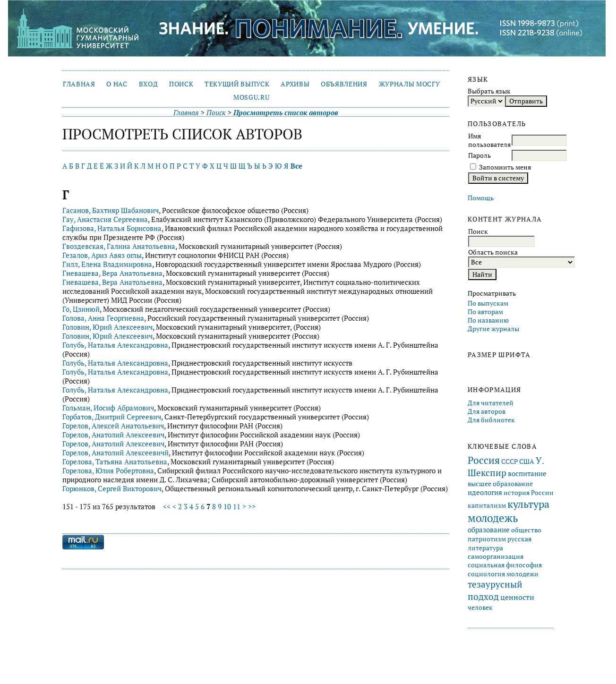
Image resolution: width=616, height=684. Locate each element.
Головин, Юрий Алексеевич (107, 327)
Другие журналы (493, 329)
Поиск (181, 84)
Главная (79, 84)
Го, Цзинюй (81, 309)
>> (252, 507)
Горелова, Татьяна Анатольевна (115, 462)
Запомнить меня (505, 167)
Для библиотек (491, 420)
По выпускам (488, 303)
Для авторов (487, 411)
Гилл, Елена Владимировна (107, 264)
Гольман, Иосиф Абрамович (108, 408)
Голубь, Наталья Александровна (115, 345)
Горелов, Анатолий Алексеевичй (115, 453)
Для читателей (491, 403)
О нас (117, 84)
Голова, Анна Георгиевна (103, 318)
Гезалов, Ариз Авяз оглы (102, 255)
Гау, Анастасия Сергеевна (105, 219)
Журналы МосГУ (410, 84)
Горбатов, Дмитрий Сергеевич (112, 417)
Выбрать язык (489, 91)
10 (227, 507)
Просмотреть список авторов (286, 113)
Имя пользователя (489, 140)
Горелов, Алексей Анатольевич (113, 426)
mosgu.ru (251, 97)
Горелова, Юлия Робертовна (108, 471)
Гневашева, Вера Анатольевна (112, 273)
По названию (488, 320)
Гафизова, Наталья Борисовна (112, 228)
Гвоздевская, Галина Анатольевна (119, 246)
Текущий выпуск (237, 84)
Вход (149, 84)
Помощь (481, 198)
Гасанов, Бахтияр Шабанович (111, 210)
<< (167, 507)
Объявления (344, 84)
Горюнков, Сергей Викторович (112, 489)
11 (237, 507)
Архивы (295, 84)
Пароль (479, 155)
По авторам (485, 312)
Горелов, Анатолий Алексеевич (113, 435)
